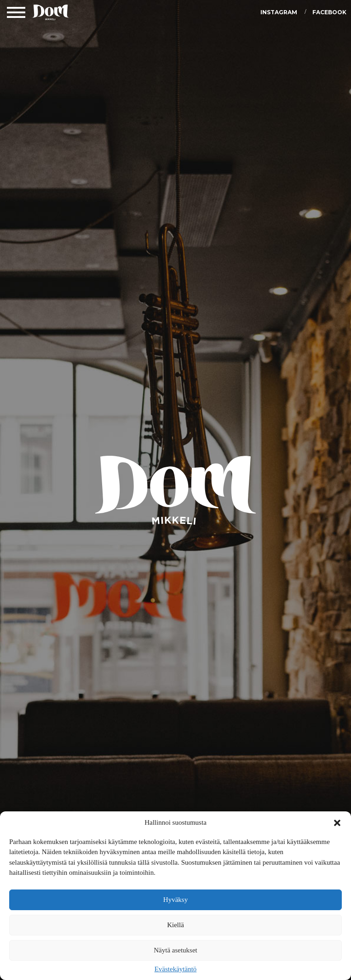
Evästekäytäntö (176, 969)
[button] (337, 823)
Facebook (329, 12)
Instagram (279, 12)
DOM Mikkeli (51, 14)
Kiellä (175, 925)
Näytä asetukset (175, 950)
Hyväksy (175, 900)
